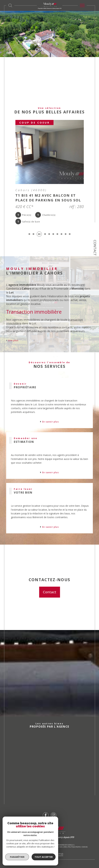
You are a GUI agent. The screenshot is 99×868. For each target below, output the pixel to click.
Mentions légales (44, 847)
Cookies (85, 847)
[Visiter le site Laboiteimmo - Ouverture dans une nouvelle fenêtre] (49, 858)
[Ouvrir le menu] (82, 5)
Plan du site (30, 847)
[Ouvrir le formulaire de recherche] (10, 5)
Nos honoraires (18, 847)
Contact (95, 248)
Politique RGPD (74, 847)
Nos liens (63, 847)
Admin (55, 847)
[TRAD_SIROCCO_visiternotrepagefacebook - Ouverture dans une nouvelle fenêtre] (46, 815)
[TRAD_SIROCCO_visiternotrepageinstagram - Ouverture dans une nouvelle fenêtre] (53, 815)
